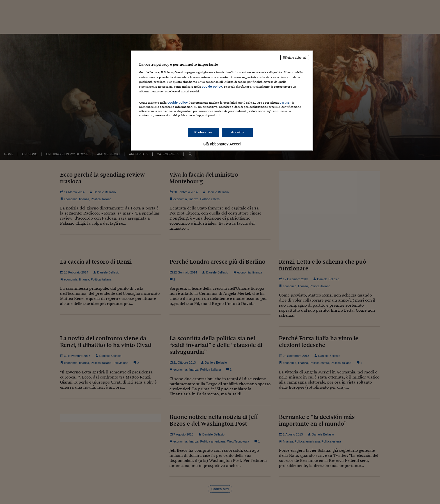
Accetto (237, 132)
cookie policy (212, 86)
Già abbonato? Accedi (222, 144)
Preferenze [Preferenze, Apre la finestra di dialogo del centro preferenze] (203, 132)
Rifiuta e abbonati (295, 58)
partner (285, 102)
